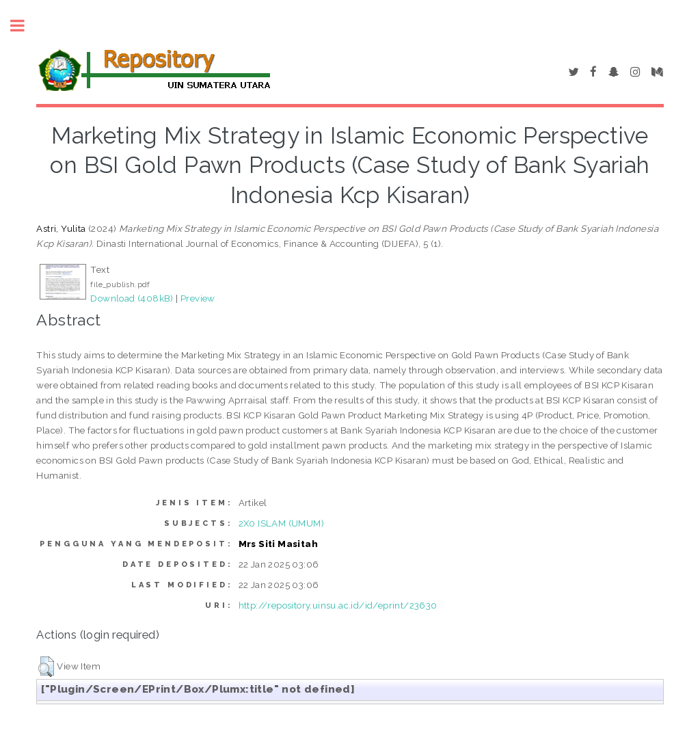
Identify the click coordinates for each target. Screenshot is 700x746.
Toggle (25, 26)
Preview (198, 298)
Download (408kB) (132, 298)
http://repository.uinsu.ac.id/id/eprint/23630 (338, 605)
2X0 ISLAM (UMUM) (281, 523)
